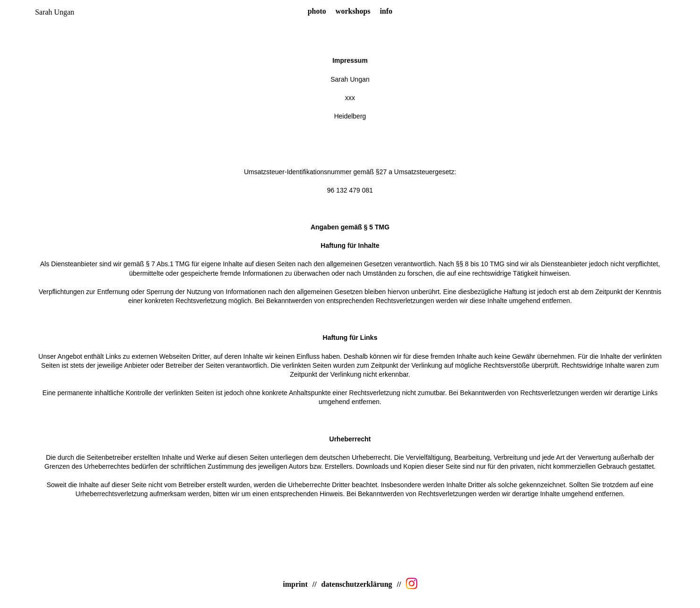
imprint (295, 584)
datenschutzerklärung (357, 584)
